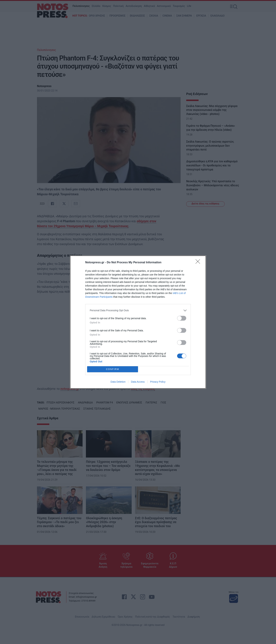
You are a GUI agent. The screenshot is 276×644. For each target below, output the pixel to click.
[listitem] (138, 310)
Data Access (138, 382)
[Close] (199, 263)
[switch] (182, 318)
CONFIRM (113, 369)
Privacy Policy (158, 382)
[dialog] (138, 322)
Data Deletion (118, 382)
